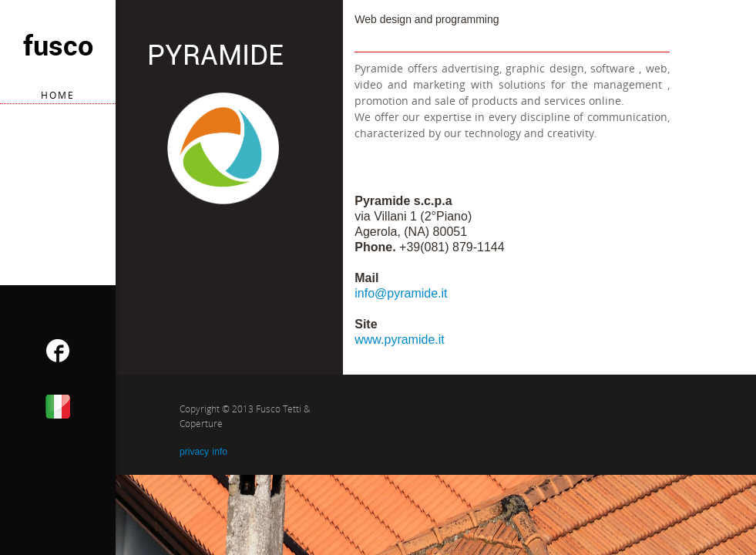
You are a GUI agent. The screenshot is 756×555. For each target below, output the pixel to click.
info (220, 452)
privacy (194, 452)
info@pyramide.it (401, 293)
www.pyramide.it (399, 340)
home (58, 95)
